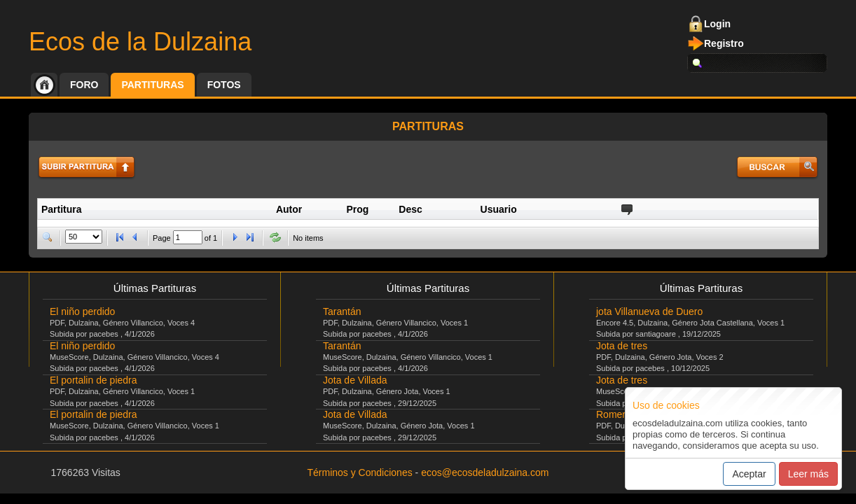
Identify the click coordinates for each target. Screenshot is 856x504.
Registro (724, 43)
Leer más (808, 474)
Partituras (152, 85)
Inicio (44, 85)
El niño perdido (82, 311)
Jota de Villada (355, 380)
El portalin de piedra (94, 380)
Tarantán (342, 311)
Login (717, 24)
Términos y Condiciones (360, 472)
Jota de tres (622, 346)
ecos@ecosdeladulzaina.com (485, 472)
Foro (84, 85)
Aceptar (749, 474)
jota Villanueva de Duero (649, 311)
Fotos (224, 85)
